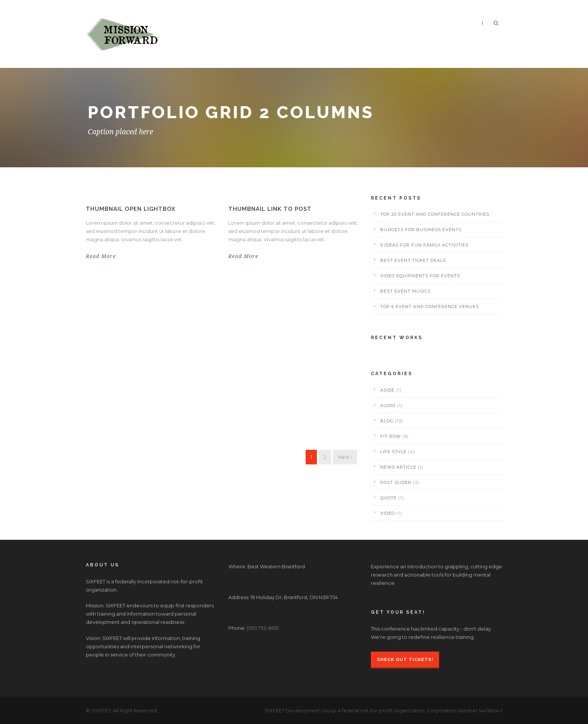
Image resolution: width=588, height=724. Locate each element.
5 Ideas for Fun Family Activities (424, 245)
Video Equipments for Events (420, 276)
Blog (387, 421)
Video (388, 513)
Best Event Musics (405, 291)
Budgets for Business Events (421, 230)
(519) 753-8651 (263, 628)
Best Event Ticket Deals (413, 260)
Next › (345, 457)
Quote (388, 498)
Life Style (393, 452)
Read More (101, 256)
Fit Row (391, 436)
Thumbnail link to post (270, 209)
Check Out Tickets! (405, 659)
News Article (398, 467)
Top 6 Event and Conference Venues (430, 306)
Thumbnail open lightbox (131, 209)
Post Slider (396, 482)
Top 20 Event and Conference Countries (435, 214)
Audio (388, 406)
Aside (387, 390)
